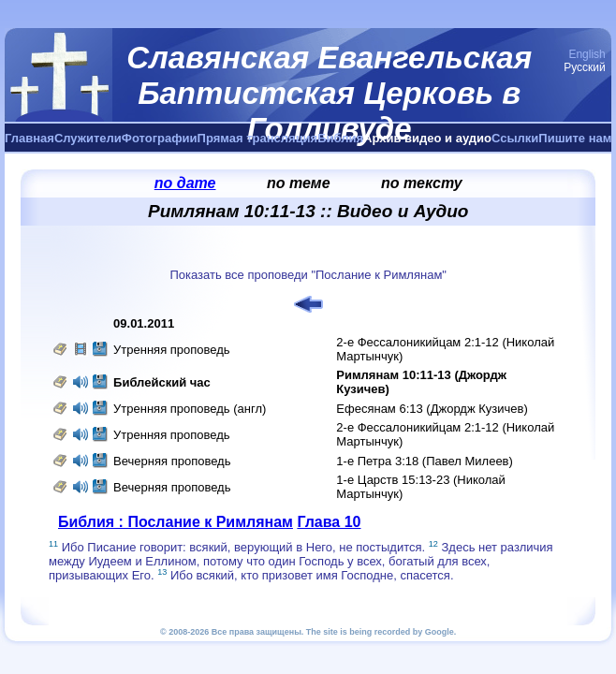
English (587, 54)
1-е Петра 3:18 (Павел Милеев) (425, 461)
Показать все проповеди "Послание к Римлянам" (308, 275)
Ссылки (515, 138)
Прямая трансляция (258, 138)
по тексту (422, 183)
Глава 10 (329, 522)
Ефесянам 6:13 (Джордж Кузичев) (432, 409)
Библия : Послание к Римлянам (176, 522)
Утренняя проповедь (172, 350)
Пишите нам (575, 138)
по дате (185, 183)
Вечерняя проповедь (172, 461)
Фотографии (160, 138)
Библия (340, 138)
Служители (88, 138)
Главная (29, 138)
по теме (299, 183)
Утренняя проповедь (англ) (190, 409)
